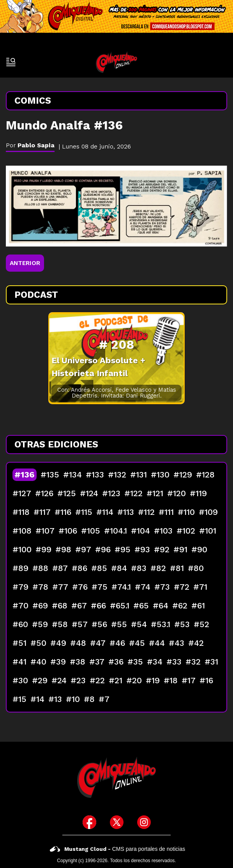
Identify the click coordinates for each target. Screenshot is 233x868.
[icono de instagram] (144, 822)
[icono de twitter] (117, 822)
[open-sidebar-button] (11, 62)
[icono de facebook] (89, 822)
